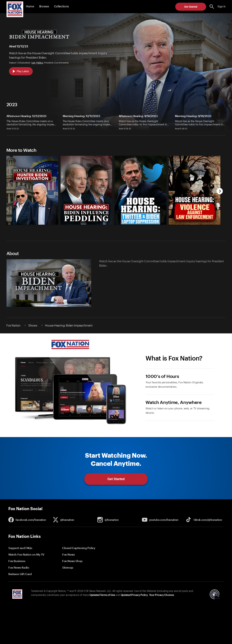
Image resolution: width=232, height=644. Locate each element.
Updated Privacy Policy (134, 595)
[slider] (112, 188)
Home (30, 7)
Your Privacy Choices (161, 595)
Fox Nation (13, 326)
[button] (212, 7)
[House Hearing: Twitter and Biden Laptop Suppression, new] (140, 224)
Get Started (191, 7)
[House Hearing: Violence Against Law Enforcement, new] (195, 224)
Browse (44, 7)
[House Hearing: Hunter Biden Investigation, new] (32, 224)
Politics (40, 63)
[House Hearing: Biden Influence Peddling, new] (86, 224)
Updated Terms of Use (102, 595)
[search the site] (212, 7)
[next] (220, 191)
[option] (31, 188)
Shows (33, 326)
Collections (61, 7)
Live (33, 63)
